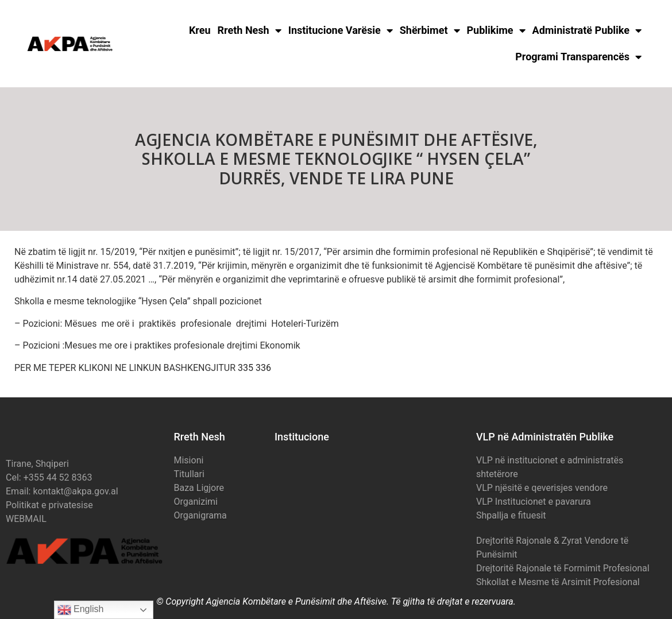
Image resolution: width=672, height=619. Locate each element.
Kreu (200, 30)
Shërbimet (430, 30)
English (81, 610)
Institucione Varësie (341, 30)
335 (246, 368)
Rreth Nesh (250, 30)
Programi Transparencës (578, 57)
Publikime (496, 30)
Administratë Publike (587, 30)
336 (263, 368)
